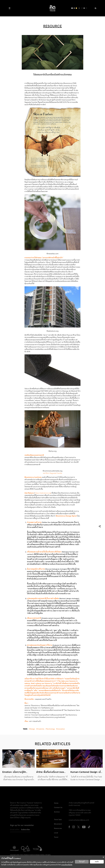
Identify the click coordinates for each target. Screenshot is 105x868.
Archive (57, 812)
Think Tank (58, 820)
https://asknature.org (43, 493)
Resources (58, 828)
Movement (58, 824)
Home (56, 803)
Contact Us (58, 807)
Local (56, 833)
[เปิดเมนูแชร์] (100, 526)
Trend (56, 837)
